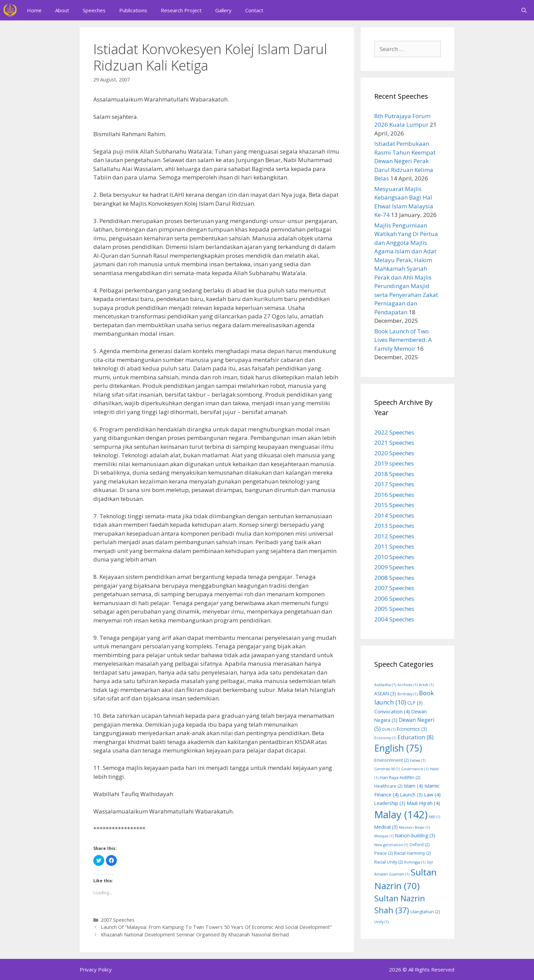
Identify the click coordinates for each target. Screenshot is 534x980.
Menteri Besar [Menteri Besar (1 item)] (414, 827)
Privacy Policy (96, 969)
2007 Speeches (118, 920)
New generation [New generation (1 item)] (391, 845)
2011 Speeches (394, 546)
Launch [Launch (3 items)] (411, 795)
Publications (133, 10)
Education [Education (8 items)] (415, 737)
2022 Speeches (394, 432)
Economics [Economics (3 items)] (412, 729)
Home (34, 10)
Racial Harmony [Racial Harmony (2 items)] (412, 853)
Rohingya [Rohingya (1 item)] (415, 862)
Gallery (223, 10)
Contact (254, 10)
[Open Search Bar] (524, 10)
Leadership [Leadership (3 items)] (390, 803)
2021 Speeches (394, 442)
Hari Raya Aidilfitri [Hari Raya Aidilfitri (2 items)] (400, 778)
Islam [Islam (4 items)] (413, 786)
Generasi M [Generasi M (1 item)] (387, 769)
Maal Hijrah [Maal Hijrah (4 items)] (423, 803)
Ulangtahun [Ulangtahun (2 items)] (425, 912)
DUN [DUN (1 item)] (389, 729)
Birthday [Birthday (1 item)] (407, 694)
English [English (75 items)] (398, 748)
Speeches (94, 10)
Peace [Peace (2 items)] (383, 853)
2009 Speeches (394, 567)
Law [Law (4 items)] (432, 794)
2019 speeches (394, 463)
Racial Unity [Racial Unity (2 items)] (389, 862)
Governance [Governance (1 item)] (415, 769)
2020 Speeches (394, 453)
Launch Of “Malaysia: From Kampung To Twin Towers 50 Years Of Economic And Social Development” (216, 927)
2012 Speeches (394, 536)
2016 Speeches (394, 495)
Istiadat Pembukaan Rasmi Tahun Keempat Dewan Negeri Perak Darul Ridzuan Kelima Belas (405, 161)
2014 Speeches (394, 515)
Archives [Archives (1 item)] (407, 685)
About (62, 10)
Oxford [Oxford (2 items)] (419, 845)
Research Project (181, 10)
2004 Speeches (394, 619)
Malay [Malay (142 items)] (401, 815)
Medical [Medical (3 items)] (386, 827)
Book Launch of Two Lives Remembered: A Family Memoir (403, 340)
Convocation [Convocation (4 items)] (392, 711)
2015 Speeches (394, 505)
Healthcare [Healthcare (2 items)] (388, 786)
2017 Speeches (394, 484)
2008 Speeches (394, 578)
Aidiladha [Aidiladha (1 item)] (385, 685)
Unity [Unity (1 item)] (381, 922)
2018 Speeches (394, 474)
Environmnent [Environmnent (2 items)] (391, 760)
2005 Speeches (394, 609)
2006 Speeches (394, 598)
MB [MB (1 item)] (435, 817)
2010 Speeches (394, 557)
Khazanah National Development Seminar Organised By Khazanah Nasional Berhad (195, 935)
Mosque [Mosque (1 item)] (384, 836)
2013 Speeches (394, 526)
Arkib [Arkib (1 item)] (426, 685)
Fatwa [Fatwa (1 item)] (418, 760)
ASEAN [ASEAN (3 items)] (385, 693)
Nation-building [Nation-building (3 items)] (415, 835)
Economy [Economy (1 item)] (385, 738)
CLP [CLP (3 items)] (415, 703)
